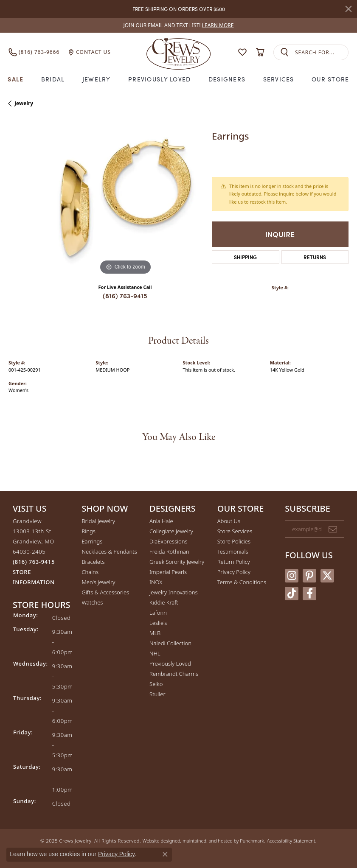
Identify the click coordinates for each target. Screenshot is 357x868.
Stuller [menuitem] (157, 694)
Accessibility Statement (291, 841)
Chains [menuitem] (90, 572)
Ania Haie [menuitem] (161, 521)
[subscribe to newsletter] (333, 529)
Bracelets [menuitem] (93, 562)
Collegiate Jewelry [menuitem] (171, 531)
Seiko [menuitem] (156, 684)
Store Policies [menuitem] (234, 541)
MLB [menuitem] (155, 633)
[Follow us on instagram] (292, 576)
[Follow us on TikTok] (292, 594)
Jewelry (97, 79)
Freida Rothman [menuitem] (169, 552)
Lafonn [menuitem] (158, 613)
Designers (227, 79)
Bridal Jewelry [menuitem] (98, 521)
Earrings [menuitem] (92, 541)
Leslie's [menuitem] (158, 623)
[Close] (349, 9)
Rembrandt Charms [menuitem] (174, 674)
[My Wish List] (242, 52)
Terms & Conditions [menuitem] (242, 582)
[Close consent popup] (165, 854)
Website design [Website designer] (159, 841)
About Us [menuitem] (229, 521)
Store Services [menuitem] (235, 531)
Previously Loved (159, 79)
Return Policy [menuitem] (234, 562)
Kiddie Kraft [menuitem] (164, 602)
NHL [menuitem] (155, 653)
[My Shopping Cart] (260, 52)
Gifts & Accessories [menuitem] (105, 592)
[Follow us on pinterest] (309, 576)
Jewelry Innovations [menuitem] (173, 592)
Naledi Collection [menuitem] (170, 643)
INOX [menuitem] (156, 582)
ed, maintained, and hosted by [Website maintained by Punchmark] (207, 841)
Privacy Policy (116, 854)
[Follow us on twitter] (327, 576)
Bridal (53, 79)
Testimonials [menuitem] (233, 552)
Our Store (330, 79)
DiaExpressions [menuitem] (168, 541)
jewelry (24, 103)
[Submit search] (284, 52)
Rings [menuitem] (88, 531)
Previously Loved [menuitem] (170, 664)
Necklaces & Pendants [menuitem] (109, 552)
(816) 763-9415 (125, 295)
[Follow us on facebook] (309, 594)
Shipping (245, 257)
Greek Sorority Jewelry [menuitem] (177, 562)
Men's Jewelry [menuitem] (98, 582)
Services (279, 79)
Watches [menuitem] (92, 602)
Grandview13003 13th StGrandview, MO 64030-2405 (34, 552)
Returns (315, 257)
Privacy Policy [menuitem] (234, 572)
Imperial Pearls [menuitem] (168, 572)
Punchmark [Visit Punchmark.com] (252, 841)
